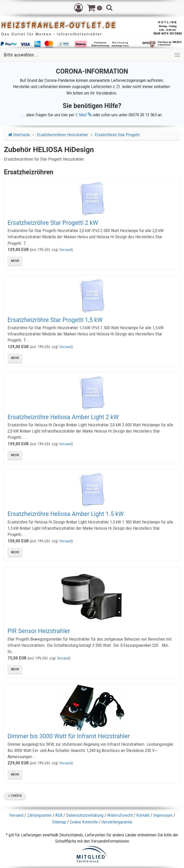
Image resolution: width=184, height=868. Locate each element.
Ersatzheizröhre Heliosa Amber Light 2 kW (63, 417)
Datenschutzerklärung (85, 815)
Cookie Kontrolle (84, 822)
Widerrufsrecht (120, 815)
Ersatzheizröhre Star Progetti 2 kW (53, 223)
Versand (65, 250)
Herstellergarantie (117, 822)
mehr (15, 261)
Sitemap (59, 822)
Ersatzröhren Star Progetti (117, 135)
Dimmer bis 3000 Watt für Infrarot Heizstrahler (69, 736)
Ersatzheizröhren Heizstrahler (62, 135)
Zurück (15, 796)
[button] (79, 8)
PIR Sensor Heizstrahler (39, 631)
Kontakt (143, 815)
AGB (59, 815)
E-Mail (84, 115)
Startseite (19, 135)
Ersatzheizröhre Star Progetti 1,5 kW (55, 320)
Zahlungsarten (39, 815)
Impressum (163, 815)
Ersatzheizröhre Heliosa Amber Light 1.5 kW (66, 514)
